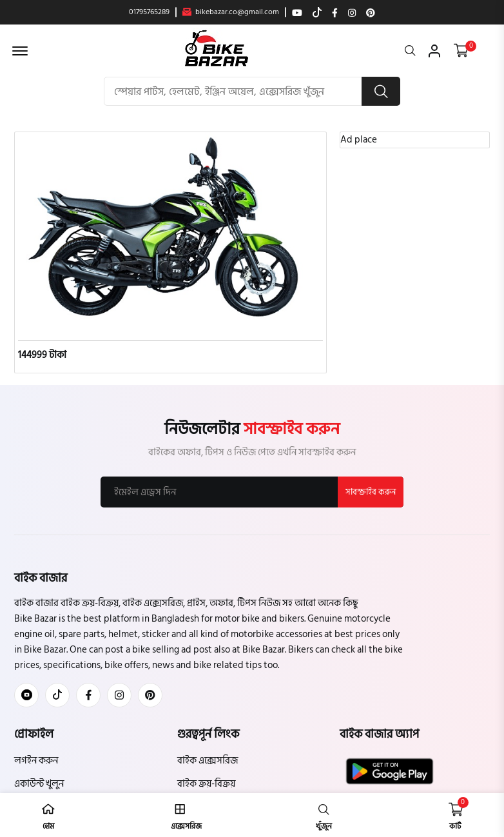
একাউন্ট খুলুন (39, 784)
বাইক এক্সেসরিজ (208, 761)
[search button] (381, 91)
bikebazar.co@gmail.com (231, 12)
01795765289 (149, 12)
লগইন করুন (36, 761)
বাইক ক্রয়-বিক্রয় (206, 784)
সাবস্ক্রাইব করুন (371, 492)
